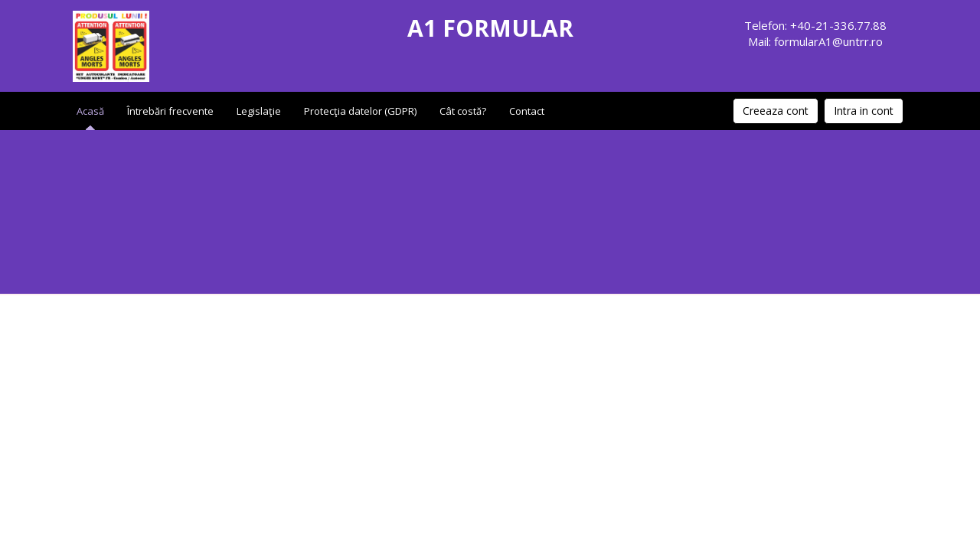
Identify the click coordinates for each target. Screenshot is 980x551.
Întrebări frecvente (170, 111)
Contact (527, 111)
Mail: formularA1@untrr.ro (815, 41)
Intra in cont (864, 111)
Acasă (90, 111)
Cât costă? (463, 111)
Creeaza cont (776, 111)
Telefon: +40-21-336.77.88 (815, 25)
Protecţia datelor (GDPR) (360, 111)
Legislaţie (259, 111)
